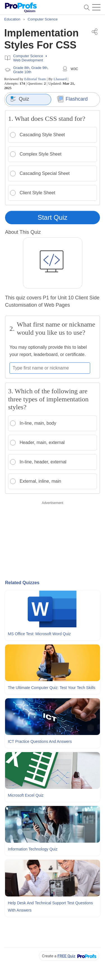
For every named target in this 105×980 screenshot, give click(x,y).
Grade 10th (22, 72)
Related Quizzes (22, 583)
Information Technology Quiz (33, 849)
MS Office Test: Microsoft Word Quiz (39, 634)
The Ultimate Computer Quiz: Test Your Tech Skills (52, 688)
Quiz (20, 99)
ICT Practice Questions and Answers (40, 741)
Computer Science (28, 56)
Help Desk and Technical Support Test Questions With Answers (50, 907)
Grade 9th (39, 68)
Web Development (28, 60)
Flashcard (72, 99)
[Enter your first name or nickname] (50, 368)
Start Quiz (53, 217)
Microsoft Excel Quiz (26, 795)
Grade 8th (21, 68)
